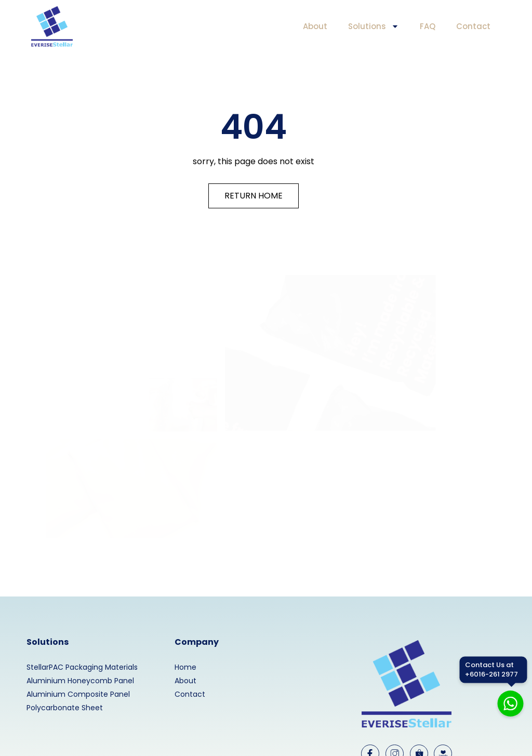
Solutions (374, 26)
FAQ (428, 26)
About (315, 26)
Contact (473, 26)
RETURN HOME (254, 196)
